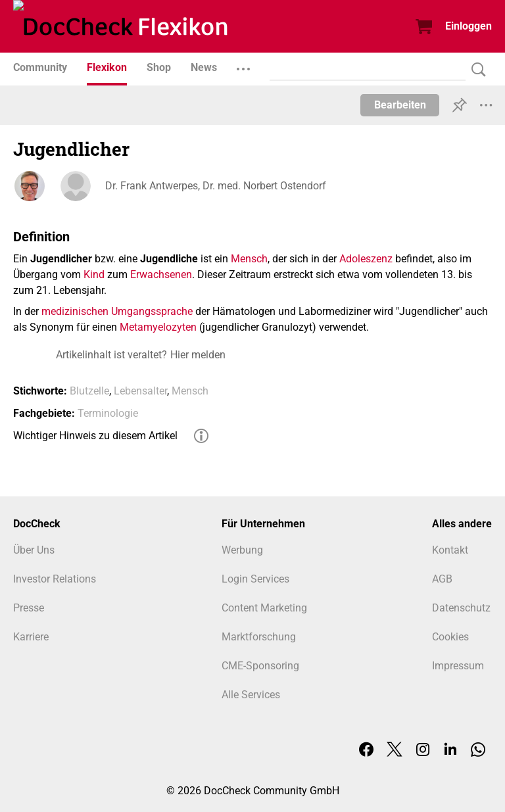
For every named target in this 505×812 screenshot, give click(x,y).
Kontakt (450, 550)
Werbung (242, 550)
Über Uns (34, 550)
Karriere (31, 637)
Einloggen (469, 26)
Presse (29, 608)
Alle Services (251, 695)
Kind (94, 275)
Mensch (249, 259)
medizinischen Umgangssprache (117, 311)
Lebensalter (140, 391)
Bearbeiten (400, 105)
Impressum (458, 666)
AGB (442, 579)
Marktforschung (259, 637)
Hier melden (198, 355)
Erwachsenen (161, 275)
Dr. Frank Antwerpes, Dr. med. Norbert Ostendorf (216, 186)
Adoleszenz (366, 259)
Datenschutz (461, 608)
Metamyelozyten (158, 327)
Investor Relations (55, 579)
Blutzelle (89, 391)
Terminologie (108, 413)
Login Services (255, 579)
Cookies (450, 637)
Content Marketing (264, 608)
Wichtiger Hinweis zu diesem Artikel (95, 436)
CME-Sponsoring (260, 666)
